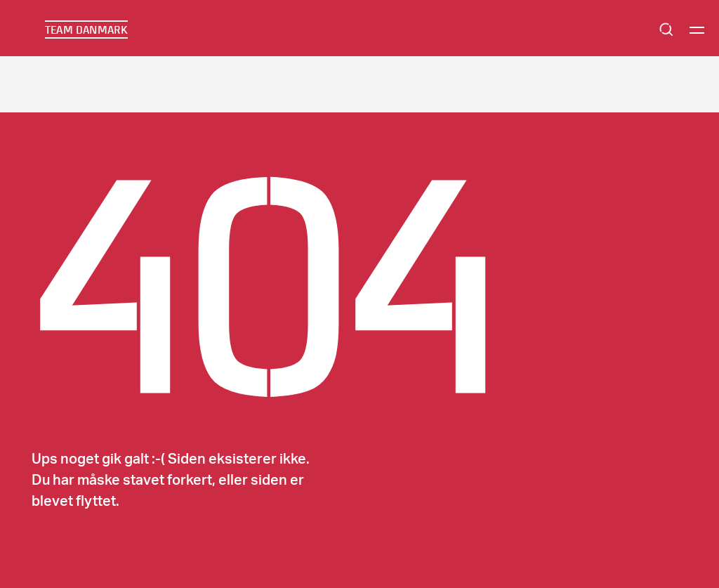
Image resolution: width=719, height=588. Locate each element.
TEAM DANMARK (86, 30)
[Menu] (697, 30)
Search (666, 30)
